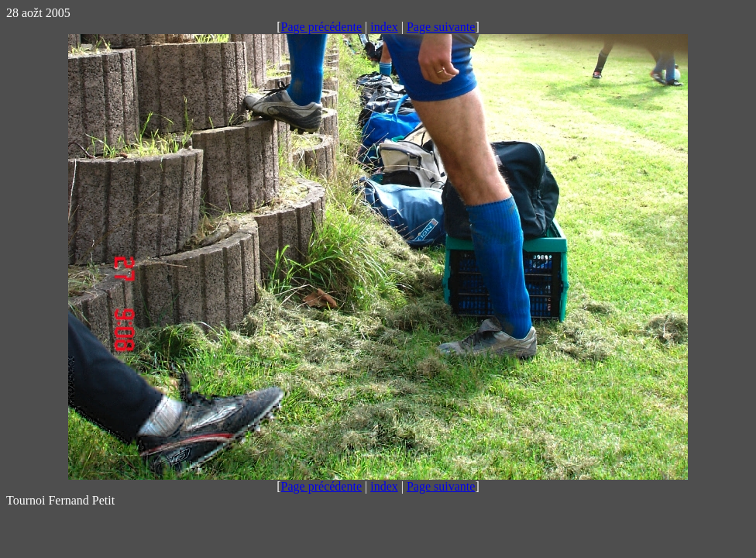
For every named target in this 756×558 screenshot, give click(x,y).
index (384, 27)
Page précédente (321, 27)
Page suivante (441, 27)
